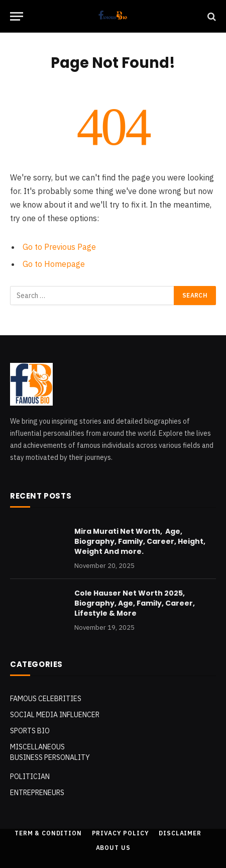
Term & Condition (48, 833)
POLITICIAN (30, 777)
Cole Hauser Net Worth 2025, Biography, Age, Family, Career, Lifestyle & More (135, 603)
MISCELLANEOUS (37, 747)
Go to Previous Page (59, 247)
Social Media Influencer (55, 715)
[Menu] (17, 16)
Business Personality (50, 757)
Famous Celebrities (46, 699)
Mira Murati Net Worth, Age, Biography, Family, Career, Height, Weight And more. (140, 541)
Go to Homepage (54, 264)
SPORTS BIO (30, 731)
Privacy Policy (121, 833)
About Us (113, 848)
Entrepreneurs (37, 793)
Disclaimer (180, 833)
